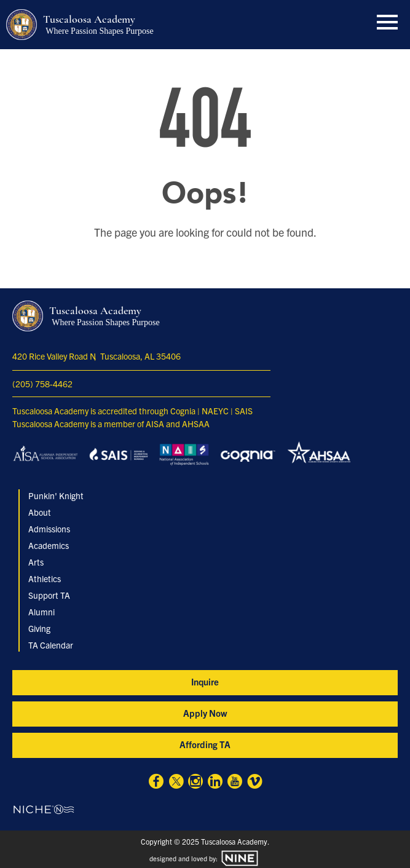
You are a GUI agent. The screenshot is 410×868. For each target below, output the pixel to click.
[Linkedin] (215, 783)
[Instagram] (195, 783)
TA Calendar (51, 645)
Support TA (49, 595)
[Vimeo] (254, 783)
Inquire (205, 681)
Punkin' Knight (56, 495)
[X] (176, 783)
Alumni (41, 612)
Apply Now (205, 713)
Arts (36, 562)
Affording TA (205, 744)
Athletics (45, 578)
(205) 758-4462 (42, 384)
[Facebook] (156, 783)
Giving (39, 628)
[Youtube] (235, 783)
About (40, 512)
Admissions (49, 529)
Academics (49, 545)
